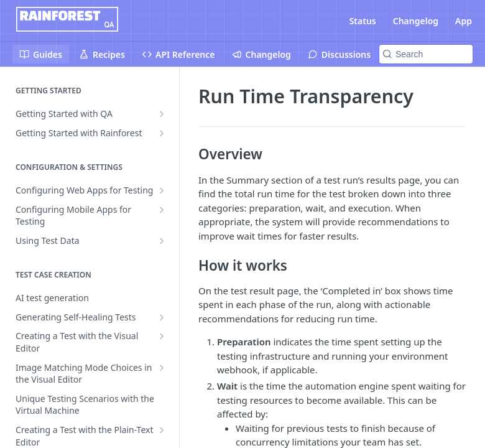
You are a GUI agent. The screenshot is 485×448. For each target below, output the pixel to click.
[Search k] (426, 54)
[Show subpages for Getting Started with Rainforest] (162, 133)
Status (363, 21)
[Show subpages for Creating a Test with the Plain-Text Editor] (162, 430)
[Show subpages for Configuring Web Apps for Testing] (162, 190)
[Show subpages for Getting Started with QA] (162, 114)
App (464, 21)
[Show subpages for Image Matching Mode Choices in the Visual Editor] (162, 368)
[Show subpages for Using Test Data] (162, 241)
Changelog (416, 21)
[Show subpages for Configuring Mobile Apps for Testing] (162, 210)
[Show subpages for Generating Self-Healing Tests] (162, 317)
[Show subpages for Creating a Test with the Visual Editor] (162, 336)
